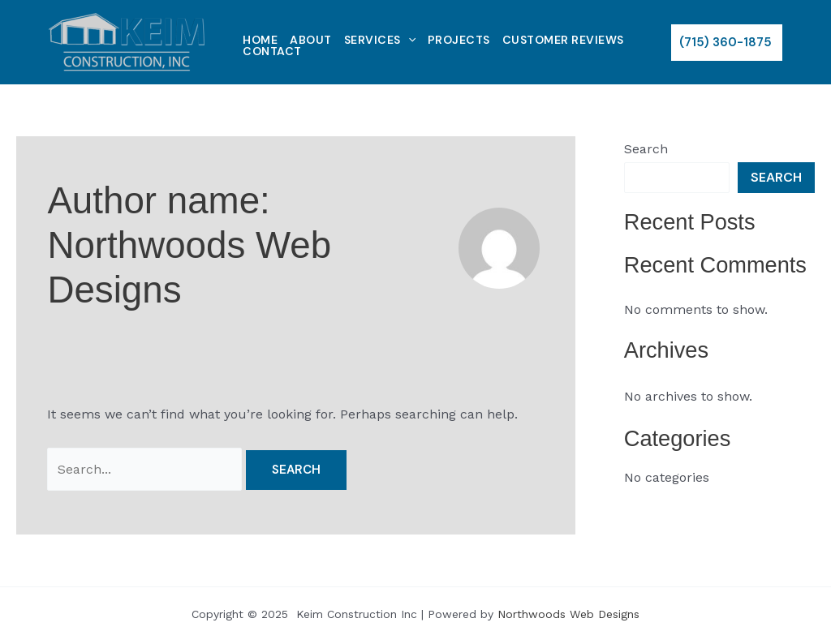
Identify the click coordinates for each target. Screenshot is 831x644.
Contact (272, 51)
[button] (727, 43)
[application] (408, 40)
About (311, 40)
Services (380, 40)
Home (260, 40)
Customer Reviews (563, 40)
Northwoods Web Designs (568, 614)
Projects (459, 40)
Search (646, 149)
